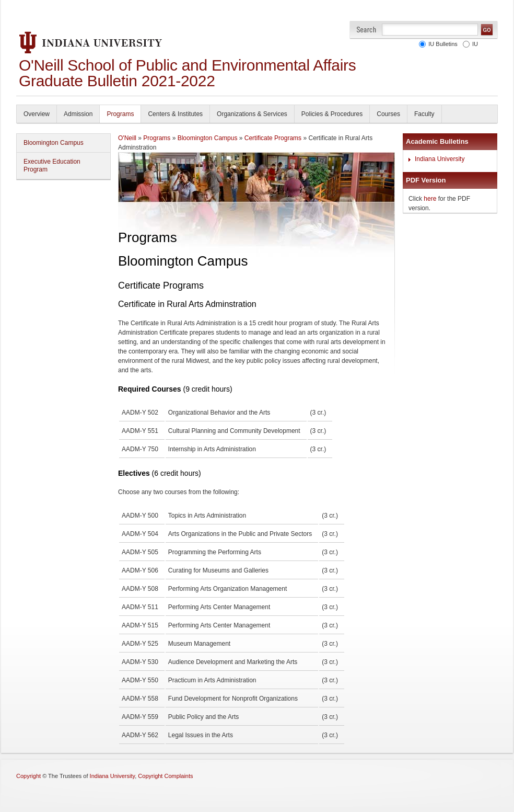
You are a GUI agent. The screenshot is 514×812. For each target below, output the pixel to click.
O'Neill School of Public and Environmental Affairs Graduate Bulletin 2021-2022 (188, 73)
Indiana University (440, 159)
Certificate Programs (273, 138)
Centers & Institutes (175, 114)
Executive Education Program (52, 165)
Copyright (28, 776)
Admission (78, 114)
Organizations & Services (252, 114)
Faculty (424, 114)
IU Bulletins (441, 44)
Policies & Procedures (332, 114)
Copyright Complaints (165, 776)
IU (474, 44)
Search (366, 30)
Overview (37, 114)
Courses (388, 114)
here (430, 199)
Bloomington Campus (54, 143)
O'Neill (127, 138)
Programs (120, 114)
